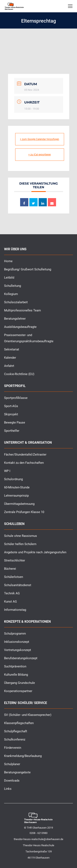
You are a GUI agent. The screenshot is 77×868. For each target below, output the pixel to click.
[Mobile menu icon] (70, 6)
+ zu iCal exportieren (40, 155)
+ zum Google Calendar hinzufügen (40, 139)
